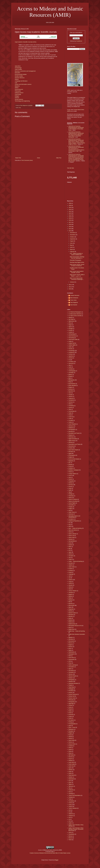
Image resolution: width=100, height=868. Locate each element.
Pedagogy (71, 689)
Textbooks (71, 790)
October (72, 237)
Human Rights (72, 503)
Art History (71, 362)
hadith (70, 490)
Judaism (70, 565)
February (72, 252)
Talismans (71, 786)
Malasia (70, 596)
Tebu (70, 788)
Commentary (72, 411)
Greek (70, 488)
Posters (70, 716)
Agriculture (18, 66)
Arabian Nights (72, 345)
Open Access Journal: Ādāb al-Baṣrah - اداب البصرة (77, 275)
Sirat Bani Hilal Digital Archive (77, 262)
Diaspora (71, 435)
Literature (71, 593)
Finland (70, 472)
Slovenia (71, 757)
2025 (70, 206)
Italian (70, 547)
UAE (70, 810)
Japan (70, 552)
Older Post (59, 158)
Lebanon (71, 580)
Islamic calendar (72, 534)
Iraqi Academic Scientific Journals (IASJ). (26, 42)
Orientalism (71, 672)
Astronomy (71, 363)
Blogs (70, 382)
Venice (70, 832)
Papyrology (71, 687)
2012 (70, 285)
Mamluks (71, 604)
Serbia (70, 748)
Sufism (70, 773)
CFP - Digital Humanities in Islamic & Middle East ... (76, 254)
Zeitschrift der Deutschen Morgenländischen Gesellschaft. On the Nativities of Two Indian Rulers (76, 128)
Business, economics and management (25, 71)
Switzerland (71, 779)
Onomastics (71, 667)
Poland (70, 709)
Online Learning (72, 665)
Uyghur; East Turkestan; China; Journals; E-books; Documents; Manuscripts (76, 829)
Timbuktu (71, 797)
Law (16, 83)
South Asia (71, 766)
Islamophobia (72, 541)
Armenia (70, 358)
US (69, 819)
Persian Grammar (73, 694)
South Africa (71, 762)
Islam (70, 526)
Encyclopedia (72, 455)
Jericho (70, 554)
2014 (70, 229)
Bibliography (71, 380)
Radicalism (71, 729)
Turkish (70, 806)
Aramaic (70, 349)
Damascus (71, 426)
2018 (70, 220)
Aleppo (70, 325)
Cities (70, 409)
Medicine (17, 86)
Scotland (71, 746)
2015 (70, 227)
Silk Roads (71, 755)
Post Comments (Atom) (27, 160)
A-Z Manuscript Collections (75, 314)
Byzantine (71, 391)
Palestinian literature (73, 683)
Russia (70, 735)
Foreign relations (72, 474)
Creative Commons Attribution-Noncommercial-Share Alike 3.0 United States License (50, 853)
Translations (71, 801)
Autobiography (72, 371)
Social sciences (19, 99)
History (17, 79)
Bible (70, 378)
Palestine (71, 681)
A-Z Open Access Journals (75, 316)
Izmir (70, 550)
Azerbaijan (71, 373)
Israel (70, 543)
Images (70, 509)
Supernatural (72, 775)
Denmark (71, 431)
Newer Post (18, 158)
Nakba (70, 650)
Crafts (70, 419)
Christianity (71, 406)
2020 (70, 216)
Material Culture (72, 613)
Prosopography (72, 724)
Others (17, 88)
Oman (70, 663)
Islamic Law (71, 536)
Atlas (70, 365)
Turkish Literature (73, 808)
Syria (70, 781)
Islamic (70, 532)
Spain (70, 768)
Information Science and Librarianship (74, 517)
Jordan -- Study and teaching (75, 561)
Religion (17, 96)
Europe (70, 466)
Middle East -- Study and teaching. (77, 631)
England (70, 457)
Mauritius (71, 616)
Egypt (70, 454)
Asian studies (18, 69)
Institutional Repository (74, 521)
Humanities (71, 505)
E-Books (70, 448)
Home (39, 158)
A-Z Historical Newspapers (75, 312)
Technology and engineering (22, 101)
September (73, 239)
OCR (70, 661)
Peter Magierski (74, 302)
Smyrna (70, 759)
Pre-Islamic (71, 720)
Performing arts (19, 89)
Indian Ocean (72, 512)
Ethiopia (70, 465)
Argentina (71, 356)
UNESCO (71, 814)
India (70, 510)
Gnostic (70, 487)
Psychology (18, 94)
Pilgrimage (71, 704)
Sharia (70, 751)
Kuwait (70, 572)
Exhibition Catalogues (74, 470)
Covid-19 (71, 417)
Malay (70, 598)
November (73, 235)
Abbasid (70, 318)
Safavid (70, 737)
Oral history (71, 670)
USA (70, 821)
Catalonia (71, 398)
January (72, 282)
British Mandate (72, 385)
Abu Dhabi (71, 319)
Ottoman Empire (72, 676)
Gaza (70, 477)
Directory (71, 442)
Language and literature (21, 81)
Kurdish (70, 569)
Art (69, 360)
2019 (70, 218)
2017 (70, 222)
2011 (70, 287)
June (71, 243)
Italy (69, 548)
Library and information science (23, 84)
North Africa (71, 658)
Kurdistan (71, 571)
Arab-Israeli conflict (73, 340)
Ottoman (71, 674)
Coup (70, 415)
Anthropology (72, 334)
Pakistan (71, 678)
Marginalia (71, 609)
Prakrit (70, 718)
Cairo (70, 393)
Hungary (70, 507)
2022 (70, 212)
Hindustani (71, 496)
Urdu (70, 817)
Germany (71, 485)
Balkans (70, 374)
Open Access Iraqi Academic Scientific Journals (77, 272)
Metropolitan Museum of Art (75, 626)
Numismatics (72, 659)
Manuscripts (71, 605)
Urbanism (71, 816)
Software (71, 761)
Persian (70, 693)
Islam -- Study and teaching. (75, 528)
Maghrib (70, 594)
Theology (71, 794)
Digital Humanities (73, 439)
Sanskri (70, 738)
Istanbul (70, 545)
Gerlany (70, 483)
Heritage (70, 494)
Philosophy (18, 91)
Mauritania (71, 615)
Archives (71, 354)
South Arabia (72, 764)
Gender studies (19, 76)
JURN (69, 90)
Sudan (70, 772)
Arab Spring (71, 338)
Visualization (71, 834)
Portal (70, 713)
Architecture (71, 352)
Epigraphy (71, 461)
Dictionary (71, 437)
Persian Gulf (71, 696)
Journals (70, 563)
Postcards (71, 715)
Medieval (71, 622)
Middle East (71, 629)
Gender (70, 479)
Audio (70, 367)
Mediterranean (72, 624)
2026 (70, 203)
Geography (71, 481)
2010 (70, 289)
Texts (70, 792)
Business (71, 389)
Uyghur (70, 823)
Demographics (72, 430)
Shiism (70, 753)
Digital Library (72, 441)
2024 (70, 208)
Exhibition (71, 468)
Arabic (70, 347)
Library (70, 587)
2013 (70, 231)
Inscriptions (71, 519)
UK (69, 812)
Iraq (20, 108)
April (71, 247)
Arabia (70, 341)
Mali (69, 602)
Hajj (69, 492)
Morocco (71, 643)
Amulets (70, 330)
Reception (71, 731)
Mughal (70, 645)
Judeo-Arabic (72, 567)
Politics (70, 711)
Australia (71, 369)
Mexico (70, 628)
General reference (20, 78)
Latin (70, 576)
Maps (70, 607)
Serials (70, 750)
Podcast (70, 705)
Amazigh (71, 329)
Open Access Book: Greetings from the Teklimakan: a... (77, 257)
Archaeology (18, 68)
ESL (70, 463)
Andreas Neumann (75, 295)
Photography (72, 702)
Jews (70, 558)
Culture (70, 422)
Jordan (70, 559)
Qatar (70, 726)
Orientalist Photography (75, 260)
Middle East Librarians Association (77, 634)
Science (17, 98)
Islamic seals (72, 537)
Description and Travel (74, 433)
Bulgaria (70, 387)
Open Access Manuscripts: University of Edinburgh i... (77, 279)
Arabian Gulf (71, 343)
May (71, 245)
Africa (70, 323)
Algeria (70, 327)
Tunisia (70, 803)
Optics (70, 669)
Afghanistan (71, 321)
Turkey (70, 805)
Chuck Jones (73, 300)
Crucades (71, 420)
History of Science (73, 499)
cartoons (71, 396)
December (73, 233)
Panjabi (70, 685)
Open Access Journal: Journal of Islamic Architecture (77, 265)
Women (70, 838)
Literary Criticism (72, 591)
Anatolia (70, 332)
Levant (70, 582)
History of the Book (73, 501)
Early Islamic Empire (73, 450)
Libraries (71, 585)
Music (70, 648)
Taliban (70, 784)
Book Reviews (72, 384)
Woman (70, 836)
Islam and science (73, 530)
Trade (70, 799)
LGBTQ (70, 583)
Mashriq (70, 611)
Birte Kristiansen (74, 298)
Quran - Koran (72, 727)
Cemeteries (71, 400)
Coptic (70, 413)
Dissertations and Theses (75, 444)
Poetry (70, 707)
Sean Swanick (74, 305)
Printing (70, 722)
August (72, 241)
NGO (70, 656)
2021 (70, 214)
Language (71, 574)
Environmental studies (21, 74)
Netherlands (71, 652)
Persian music (72, 698)
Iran (69, 523)
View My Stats (71, 168)
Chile (70, 404)
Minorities (71, 639)
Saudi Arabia (72, 740)
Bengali (70, 376)
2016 (70, 224)
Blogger (56, 860)
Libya (70, 589)
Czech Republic (72, 424)
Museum (71, 647)
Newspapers (71, 654)
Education (18, 73)
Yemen (70, 840)
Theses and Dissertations (75, 795)
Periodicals (71, 691)
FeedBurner (79, 41)
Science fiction (72, 744)
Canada (70, 395)
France (70, 475)
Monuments (71, 641)
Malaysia (71, 600)
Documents (71, 446)
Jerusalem (71, 556)
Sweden (70, 777)
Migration (71, 637)
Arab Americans (72, 336)
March (72, 250)
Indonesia (71, 514)
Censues (71, 402)
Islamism (71, 539)
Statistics (71, 770)
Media (70, 618)
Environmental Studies (74, 459)
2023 (70, 210)
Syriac (70, 783)
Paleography (71, 680)
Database (71, 428)
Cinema (70, 408)
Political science (19, 93)
